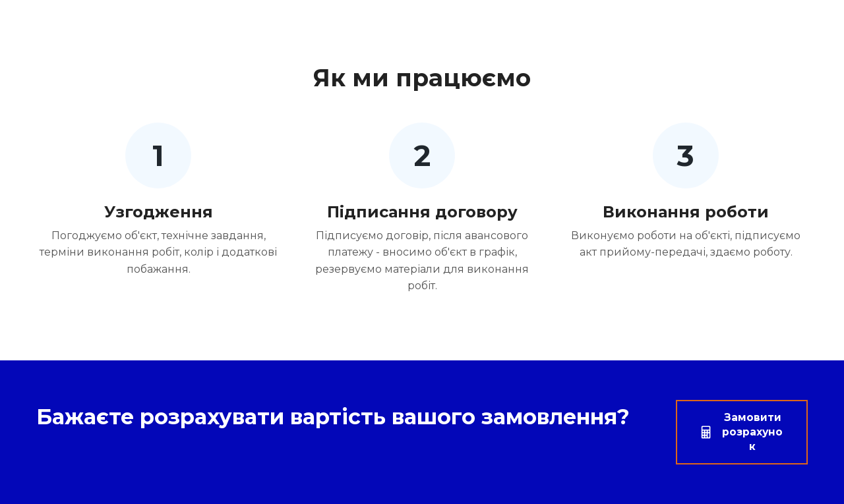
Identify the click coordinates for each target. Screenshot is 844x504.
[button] (742, 432)
